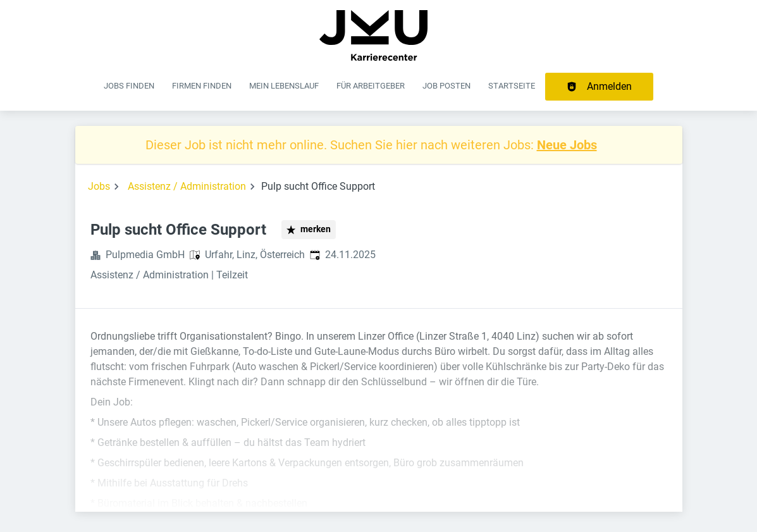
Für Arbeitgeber (371, 86)
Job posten (446, 86)
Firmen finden (202, 86)
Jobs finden (129, 86)
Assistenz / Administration (187, 186)
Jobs (99, 186)
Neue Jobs (567, 145)
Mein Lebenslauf (284, 86)
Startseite (512, 86)
